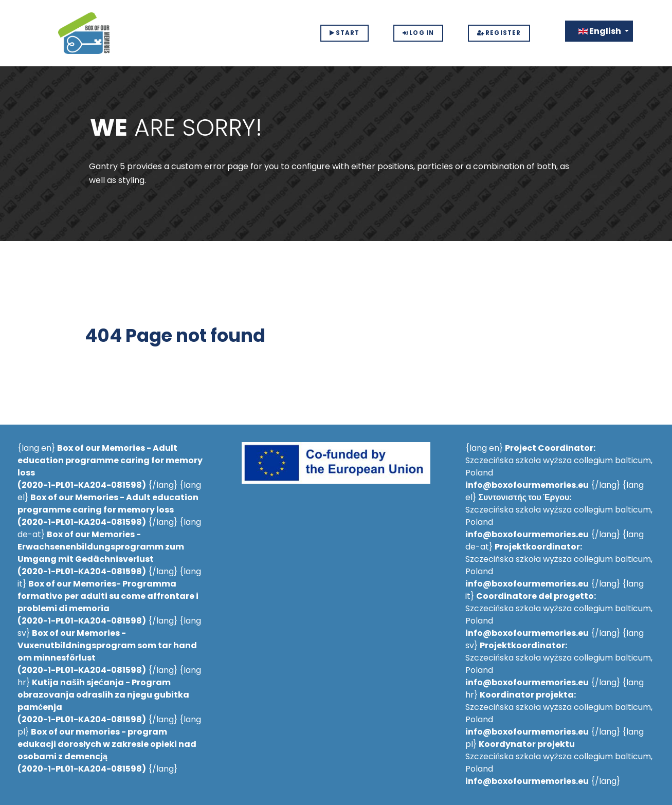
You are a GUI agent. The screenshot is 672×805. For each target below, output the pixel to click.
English (601, 31)
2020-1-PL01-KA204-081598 (82, 485)
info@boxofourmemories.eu (527, 485)
